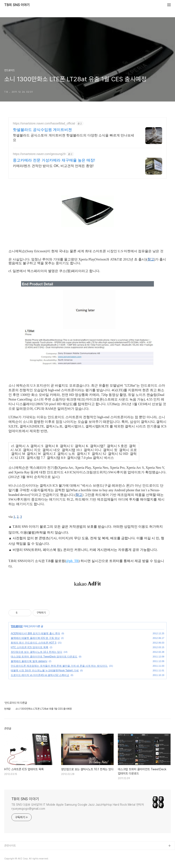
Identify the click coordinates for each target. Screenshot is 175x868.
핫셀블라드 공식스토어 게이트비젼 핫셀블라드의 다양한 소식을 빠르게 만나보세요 (73, 138)
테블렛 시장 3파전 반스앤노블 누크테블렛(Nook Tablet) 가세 (45, 670)
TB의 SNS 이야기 (17, 5)
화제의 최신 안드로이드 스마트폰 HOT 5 (34, 643)
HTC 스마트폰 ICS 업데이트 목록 (30, 647)
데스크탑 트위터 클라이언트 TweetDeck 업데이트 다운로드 (44, 657)
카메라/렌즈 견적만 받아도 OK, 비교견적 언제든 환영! (53, 166)
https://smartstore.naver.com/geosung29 (39, 154)
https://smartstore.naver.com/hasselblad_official (44, 123)
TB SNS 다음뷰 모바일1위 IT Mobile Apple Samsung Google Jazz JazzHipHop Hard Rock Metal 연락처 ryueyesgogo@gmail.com (78, 807)
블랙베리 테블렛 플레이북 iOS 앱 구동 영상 (35, 638)
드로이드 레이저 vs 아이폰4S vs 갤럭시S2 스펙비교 (40, 675)
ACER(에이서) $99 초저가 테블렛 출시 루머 (35, 633)
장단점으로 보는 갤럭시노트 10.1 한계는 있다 (36, 652)
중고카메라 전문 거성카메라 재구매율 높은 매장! (54, 160)
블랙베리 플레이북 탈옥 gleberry (29, 661)
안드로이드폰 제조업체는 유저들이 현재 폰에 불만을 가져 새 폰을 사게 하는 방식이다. (59, 666)
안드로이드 (17, 626)
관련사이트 (10, 846)
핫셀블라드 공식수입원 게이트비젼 (42, 130)
